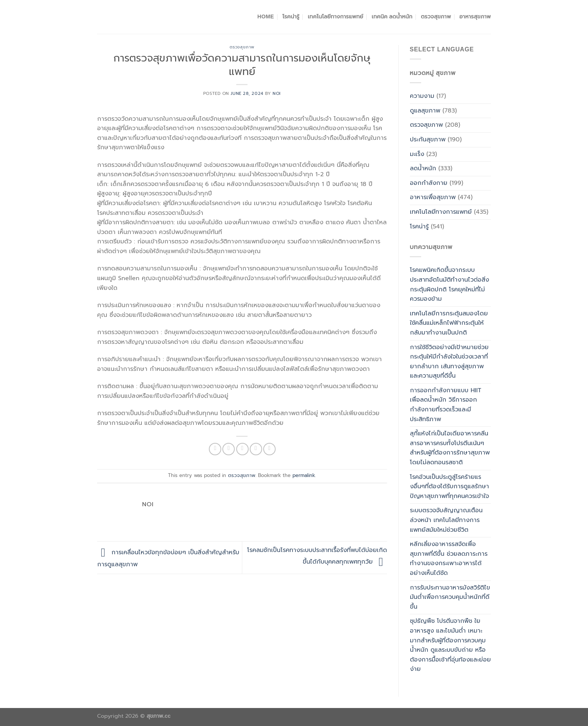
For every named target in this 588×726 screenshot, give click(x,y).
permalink (304, 475)
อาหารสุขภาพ (475, 16)
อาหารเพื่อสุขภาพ (433, 197)
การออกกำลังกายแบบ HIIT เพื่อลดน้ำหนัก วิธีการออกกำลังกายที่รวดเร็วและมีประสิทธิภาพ (445, 405)
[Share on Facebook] (215, 449)
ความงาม (422, 96)
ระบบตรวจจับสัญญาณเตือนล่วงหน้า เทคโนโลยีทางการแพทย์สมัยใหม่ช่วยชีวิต (446, 520)
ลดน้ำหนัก (423, 168)
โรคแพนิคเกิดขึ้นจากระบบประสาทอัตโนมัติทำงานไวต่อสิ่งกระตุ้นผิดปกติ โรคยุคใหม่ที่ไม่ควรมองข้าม (449, 284)
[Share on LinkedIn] (269, 449)
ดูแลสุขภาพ (425, 111)
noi (277, 94)
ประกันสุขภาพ (428, 139)
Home (265, 16)
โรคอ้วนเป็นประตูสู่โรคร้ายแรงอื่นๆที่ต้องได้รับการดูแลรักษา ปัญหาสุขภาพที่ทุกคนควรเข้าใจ (449, 487)
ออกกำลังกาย (429, 183)
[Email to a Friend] (242, 449)
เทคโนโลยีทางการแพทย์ (336, 16)
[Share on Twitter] (229, 449)
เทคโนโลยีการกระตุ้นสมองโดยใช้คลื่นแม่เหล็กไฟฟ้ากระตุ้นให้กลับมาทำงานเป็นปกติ (449, 323)
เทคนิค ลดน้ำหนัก (392, 16)
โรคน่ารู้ (291, 16)
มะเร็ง (417, 154)
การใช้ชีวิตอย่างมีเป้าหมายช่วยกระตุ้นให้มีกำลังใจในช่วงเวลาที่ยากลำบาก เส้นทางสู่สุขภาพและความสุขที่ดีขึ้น (449, 362)
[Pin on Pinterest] (256, 449)
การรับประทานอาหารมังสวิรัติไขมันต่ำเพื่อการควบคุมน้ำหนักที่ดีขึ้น (450, 597)
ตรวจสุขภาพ (436, 16)
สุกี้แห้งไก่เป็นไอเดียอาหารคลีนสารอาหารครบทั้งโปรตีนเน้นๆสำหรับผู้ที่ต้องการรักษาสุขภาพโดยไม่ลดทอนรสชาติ (450, 448)
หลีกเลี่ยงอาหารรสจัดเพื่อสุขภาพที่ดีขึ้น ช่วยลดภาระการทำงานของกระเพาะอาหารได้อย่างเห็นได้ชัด (449, 559)
